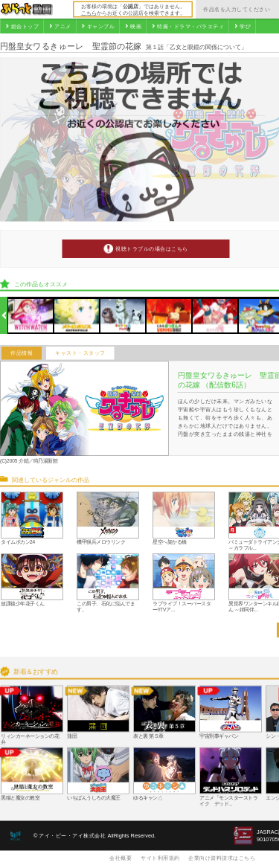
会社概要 (121, 858)
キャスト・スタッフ (80, 353)
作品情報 (22, 353)
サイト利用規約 (160, 858)
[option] (31, 316)
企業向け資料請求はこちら (222, 858)
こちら (89, 13)
